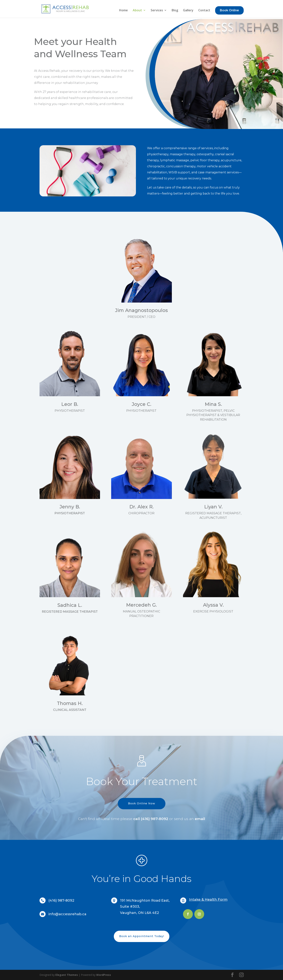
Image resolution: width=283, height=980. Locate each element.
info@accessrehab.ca (67, 914)
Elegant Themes (67, 975)
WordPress (104, 975)
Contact (204, 11)
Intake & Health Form (208, 900)
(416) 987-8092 (61, 900)
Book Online (229, 10)
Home (123, 11)
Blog (175, 11)
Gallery (188, 11)
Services (157, 11)
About (137, 11)
